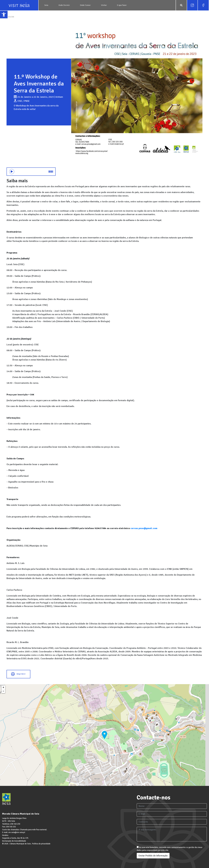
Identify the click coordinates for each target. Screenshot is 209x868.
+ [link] (3, 687)
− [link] (3, 691)
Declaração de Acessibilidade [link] (14, 841)
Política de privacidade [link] (41, 844)
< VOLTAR (10, 17)
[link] (4, 15)
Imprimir (18, 674)
